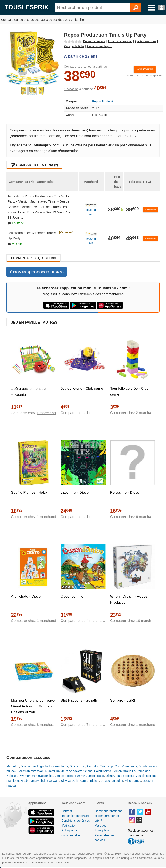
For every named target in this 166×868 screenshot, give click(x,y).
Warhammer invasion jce (37, 776)
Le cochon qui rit (112, 781)
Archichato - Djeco (26, 596)
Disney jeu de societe (120, 776)
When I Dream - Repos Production (129, 599)
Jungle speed (95, 776)
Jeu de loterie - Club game (82, 389)
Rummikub (53, 771)
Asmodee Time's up (100, 766)
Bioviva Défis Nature (75, 781)
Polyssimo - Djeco (125, 492)
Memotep (13, 766)
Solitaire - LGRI (123, 700)
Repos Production (104, 101)
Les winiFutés (59, 766)
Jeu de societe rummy (70, 776)
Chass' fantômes (126, 766)
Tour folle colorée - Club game (129, 391)
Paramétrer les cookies (105, 838)
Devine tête (77, 766)
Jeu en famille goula (34, 766)
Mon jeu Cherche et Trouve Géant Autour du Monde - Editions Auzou (33, 706)
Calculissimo (103, 771)
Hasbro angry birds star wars (40, 781)
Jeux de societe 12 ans (77, 771)
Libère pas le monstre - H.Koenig (29, 392)
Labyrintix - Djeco (75, 492)
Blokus (95, 781)
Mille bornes (133, 781)
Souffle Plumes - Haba (29, 492)
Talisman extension (31, 771)
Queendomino (72, 596)
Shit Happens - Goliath (79, 700)
